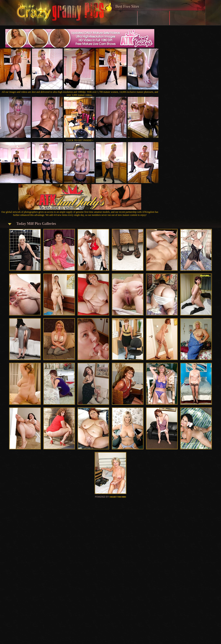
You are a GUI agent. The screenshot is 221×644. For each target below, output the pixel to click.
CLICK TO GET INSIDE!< (80, 140)
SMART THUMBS (118, 497)
